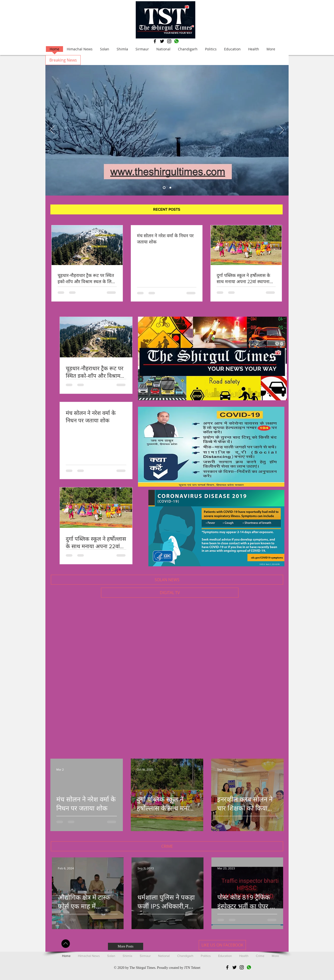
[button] (63, 60)
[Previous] (52, 130)
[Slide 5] (164, 188)
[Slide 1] (170, 188)
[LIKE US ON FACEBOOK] (222, 945)
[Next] (282, 130)
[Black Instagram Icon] (169, 41)
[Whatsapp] (176, 41)
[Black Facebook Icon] (155, 41)
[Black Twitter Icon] (162, 41)
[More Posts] (126, 946)
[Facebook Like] (266, 945)
